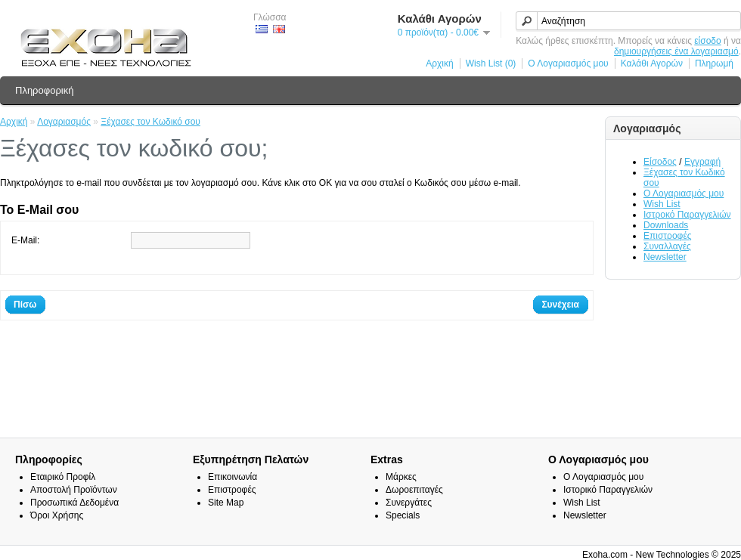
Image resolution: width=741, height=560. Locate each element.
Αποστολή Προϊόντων (74, 490)
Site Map (226, 503)
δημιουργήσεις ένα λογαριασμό (676, 51)
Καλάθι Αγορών (652, 63)
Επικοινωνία (233, 477)
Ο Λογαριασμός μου (568, 63)
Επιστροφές (668, 236)
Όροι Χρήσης (57, 515)
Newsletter (665, 257)
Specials (403, 515)
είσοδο (707, 41)
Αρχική (439, 63)
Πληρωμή (714, 63)
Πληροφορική (44, 90)
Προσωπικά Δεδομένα (74, 503)
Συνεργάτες (409, 503)
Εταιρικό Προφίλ (63, 477)
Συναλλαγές (667, 246)
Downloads (666, 225)
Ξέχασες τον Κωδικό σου (150, 122)
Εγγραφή (702, 162)
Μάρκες (401, 477)
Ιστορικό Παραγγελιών (608, 490)
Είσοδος (660, 162)
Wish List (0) (491, 63)
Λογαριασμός (64, 122)
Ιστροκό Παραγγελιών (687, 215)
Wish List (662, 204)
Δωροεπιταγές (414, 490)
